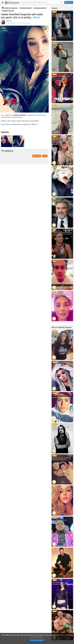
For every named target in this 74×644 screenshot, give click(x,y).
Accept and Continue (37, 641)
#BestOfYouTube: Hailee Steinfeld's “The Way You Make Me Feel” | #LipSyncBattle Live (62, 78)
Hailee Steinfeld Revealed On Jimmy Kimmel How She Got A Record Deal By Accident (62, 234)
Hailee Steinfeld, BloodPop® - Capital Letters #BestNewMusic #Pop (62, 109)
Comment (37, 156)
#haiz (37, 17)
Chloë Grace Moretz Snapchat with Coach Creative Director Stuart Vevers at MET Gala (62, 140)
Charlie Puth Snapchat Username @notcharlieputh (61, 264)
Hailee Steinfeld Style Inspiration (61, 45)
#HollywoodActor (40, 8)
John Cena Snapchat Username (61, 614)
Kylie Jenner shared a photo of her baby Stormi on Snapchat (62, 459)
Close (45, 156)
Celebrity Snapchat (10, 8)
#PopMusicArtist (8, 11)
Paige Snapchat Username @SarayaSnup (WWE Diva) (59, 583)
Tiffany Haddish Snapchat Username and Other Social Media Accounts (62, 334)
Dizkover (12, 3)
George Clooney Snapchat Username (62, 201)
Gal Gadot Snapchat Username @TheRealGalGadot (61, 295)
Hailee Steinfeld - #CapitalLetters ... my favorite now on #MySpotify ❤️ (62, 15)
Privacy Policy (65, 635)
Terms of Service (37, 637)
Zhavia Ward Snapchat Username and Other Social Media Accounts (61, 365)
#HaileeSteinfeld (26, 8)
